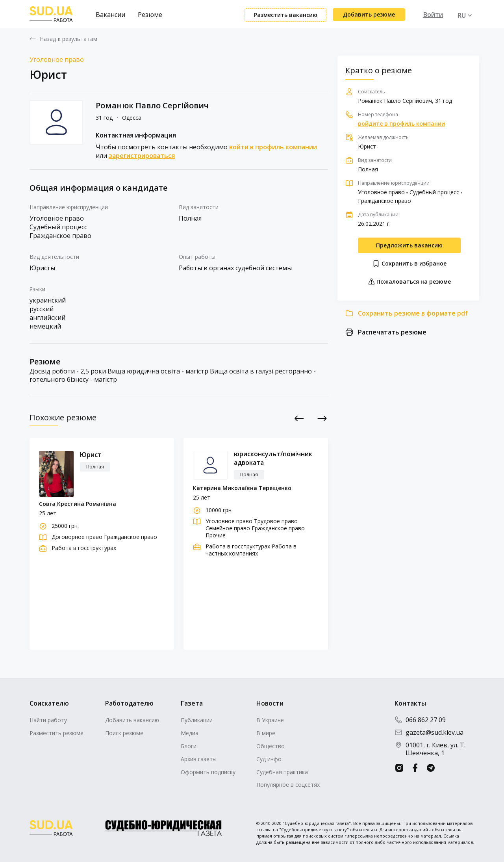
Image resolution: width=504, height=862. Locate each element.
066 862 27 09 (420, 720)
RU (462, 15)
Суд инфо (269, 759)
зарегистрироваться (142, 156)
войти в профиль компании (273, 147)
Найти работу (48, 720)
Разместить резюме (57, 733)
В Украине (270, 720)
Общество (271, 746)
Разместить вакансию (286, 15)
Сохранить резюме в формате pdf (413, 313)
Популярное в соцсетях (288, 785)
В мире (266, 733)
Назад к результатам (69, 39)
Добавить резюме (369, 14)
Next (322, 419)
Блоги (189, 746)
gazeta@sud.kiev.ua (429, 732)
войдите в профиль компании (401, 124)
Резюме (150, 15)
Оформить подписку (208, 772)
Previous (299, 419)
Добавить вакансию (132, 720)
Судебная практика (282, 772)
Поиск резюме (124, 733)
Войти (433, 15)
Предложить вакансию (409, 245)
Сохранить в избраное (409, 264)
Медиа (190, 733)
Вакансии (110, 15)
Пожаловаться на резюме (409, 281)
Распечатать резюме (392, 332)
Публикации (197, 720)
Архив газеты (199, 759)
